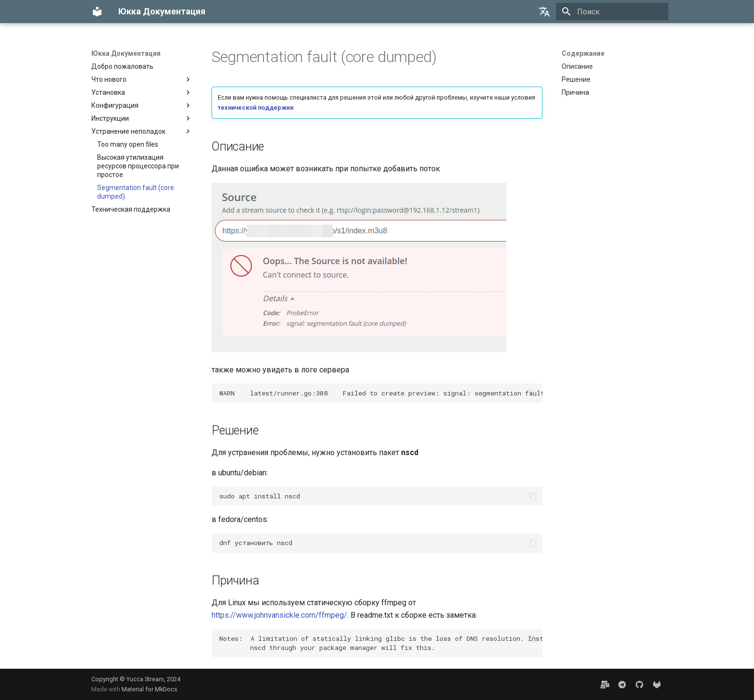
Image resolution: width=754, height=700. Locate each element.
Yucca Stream (145, 679)
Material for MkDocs (150, 689)
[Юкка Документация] (97, 12)
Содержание (583, 53)
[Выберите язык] (544, 12)
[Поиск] (612, 12)
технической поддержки (256, 108)
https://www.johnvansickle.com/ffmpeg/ (279, 615)
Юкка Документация (126, 53)
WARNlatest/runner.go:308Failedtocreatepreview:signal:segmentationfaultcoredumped (381, 393)
